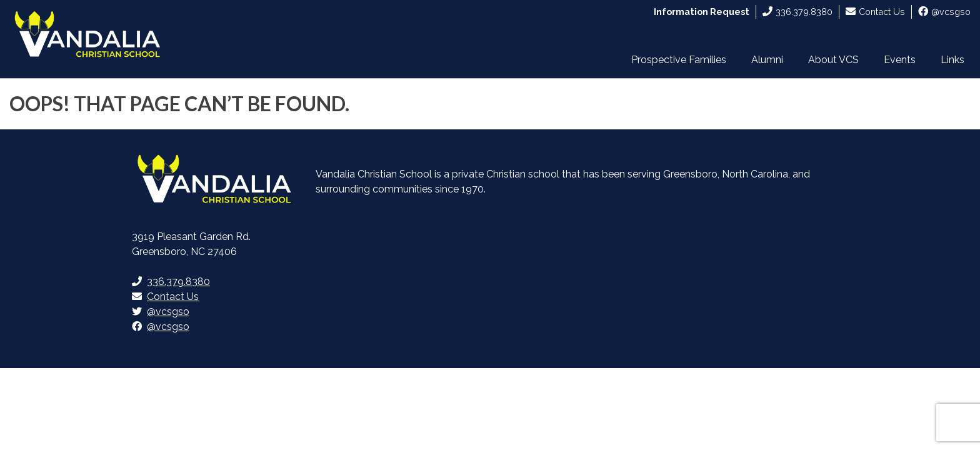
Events (900, 60)
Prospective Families (679, 60)
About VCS (833, 60)
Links (952, 60)
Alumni (767, 60)
